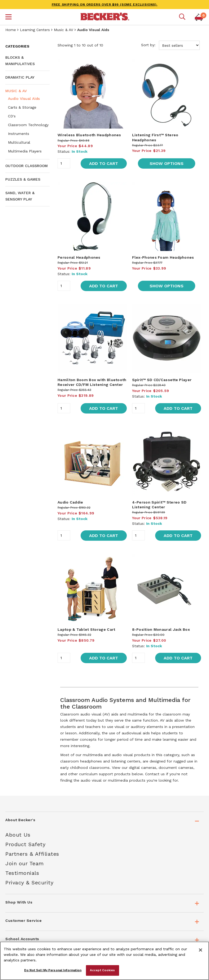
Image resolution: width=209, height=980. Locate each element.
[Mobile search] (182, 17)
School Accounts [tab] (22, 939)
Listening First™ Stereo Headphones (155, 137)
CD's (12, 116)
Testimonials (22, 873)
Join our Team (25, 863)
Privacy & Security (29, 883)
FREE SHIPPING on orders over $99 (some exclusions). (105, 5)
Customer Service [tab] (23, 921)
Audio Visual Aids (24, 99)
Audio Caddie (70, 502)
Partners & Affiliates (32, 854)
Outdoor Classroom (27, 166)
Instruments (19, 134)
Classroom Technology (28, 125)
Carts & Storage (22, 107)
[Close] (201, 950)
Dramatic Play (20, 77)
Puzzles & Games (23, 179)
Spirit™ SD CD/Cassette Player (162, 380)
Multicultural (19, 142)
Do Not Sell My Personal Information (53, 970)
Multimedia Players (25, 151)
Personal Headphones (79, 257)
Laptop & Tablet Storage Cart (86, 629)
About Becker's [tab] (20, 820)
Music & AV (64, 30)
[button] (8, 18)
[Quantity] (64, 163)
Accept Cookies (103, 970)
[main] (129, 415)
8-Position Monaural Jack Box (161, 629)
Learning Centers (35, 30)
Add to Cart (104, 163)
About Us (18, 835)
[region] (104, 961)
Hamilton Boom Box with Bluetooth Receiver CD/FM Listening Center (92, 382)
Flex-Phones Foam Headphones (163, 257)
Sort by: (170, 45)
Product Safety (25, 844)
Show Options (167, 163)
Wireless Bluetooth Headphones (89, 135)
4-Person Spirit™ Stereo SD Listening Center (159, 505)
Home (11, 30)
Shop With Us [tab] (19, 902)
